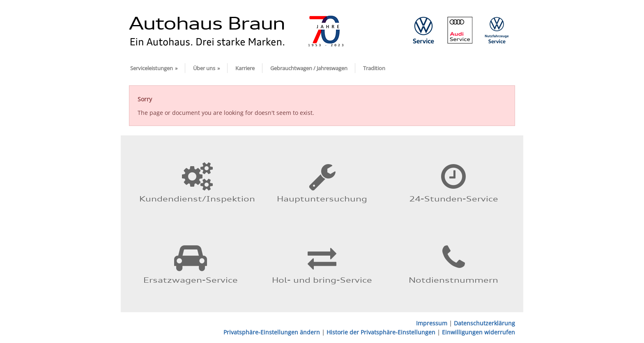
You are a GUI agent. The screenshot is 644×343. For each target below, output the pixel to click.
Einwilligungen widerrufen (478, 332)
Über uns (206, 68)
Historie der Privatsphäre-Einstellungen (381, 332)
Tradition (374, 68)
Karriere (245, 68)
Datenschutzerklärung (484, 323)
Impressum (432, 323)
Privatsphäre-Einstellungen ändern (272, 332)
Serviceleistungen (154, 68)
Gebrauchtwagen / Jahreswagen (309, 68)
